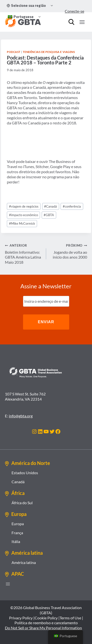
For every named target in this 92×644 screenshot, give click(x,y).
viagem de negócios (24, 206)
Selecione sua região (26, 5)
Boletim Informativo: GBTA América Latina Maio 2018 (24, 254)
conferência (72, 206)
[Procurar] (71, 22)
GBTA (49, 215)
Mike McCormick (22, 223)
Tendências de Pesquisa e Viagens (49, 52)
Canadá (51, 206)
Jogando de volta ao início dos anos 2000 (69, 251)
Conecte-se (74, 11)
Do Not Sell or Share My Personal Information (43, 628)
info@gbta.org (21, 416)
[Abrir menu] (8, 584)
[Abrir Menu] (82, 22)
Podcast (14, 52)
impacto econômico (24, 215)
